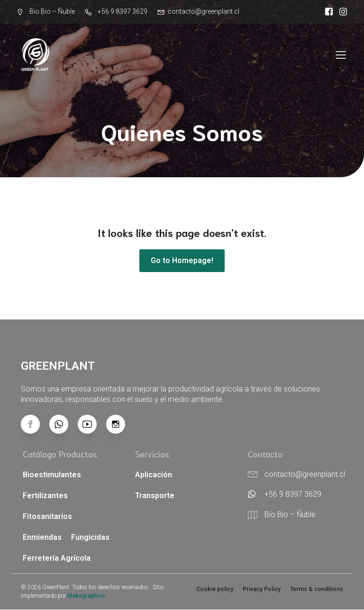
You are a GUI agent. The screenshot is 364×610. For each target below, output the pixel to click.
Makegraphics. (87, 596)
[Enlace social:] (64, 425)
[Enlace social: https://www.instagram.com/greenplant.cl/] (341, 12)
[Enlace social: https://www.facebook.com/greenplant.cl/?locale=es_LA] (35, 425)
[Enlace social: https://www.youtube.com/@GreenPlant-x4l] (92, 425)
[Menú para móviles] (341, 55)
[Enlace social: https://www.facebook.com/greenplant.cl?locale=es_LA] (327, 12)
